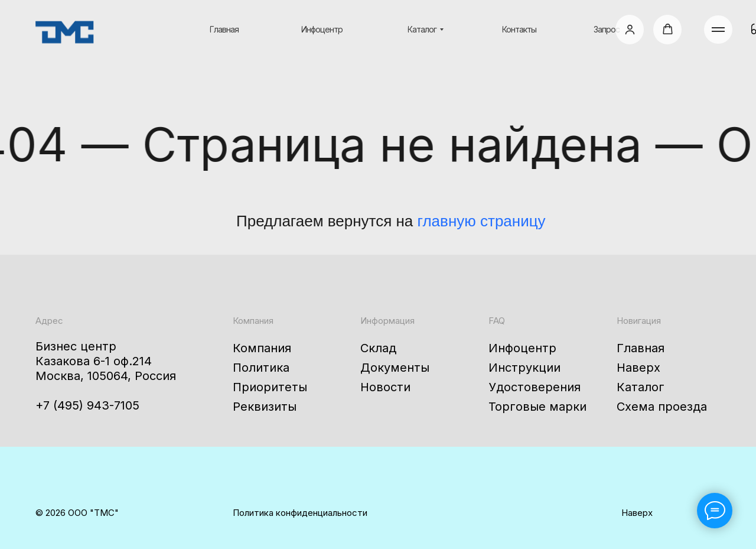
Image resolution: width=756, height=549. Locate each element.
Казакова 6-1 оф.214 (94, 361)
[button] (630, 29)
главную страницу (482, 221)
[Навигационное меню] (718, 30)
